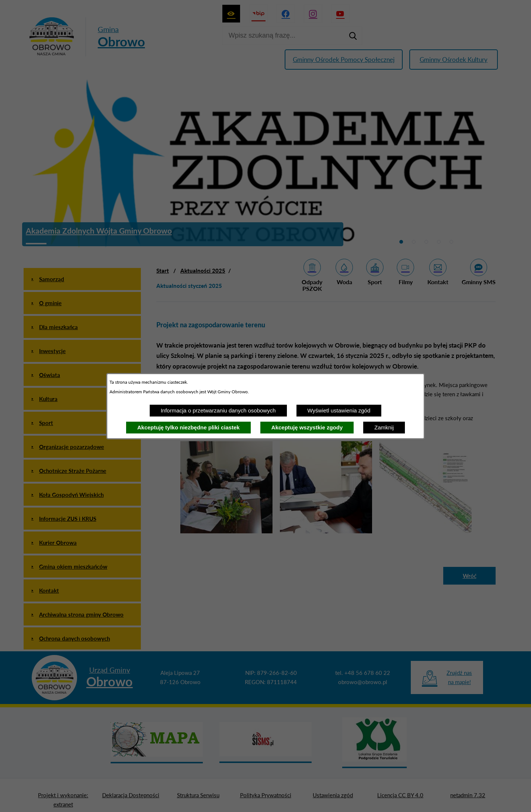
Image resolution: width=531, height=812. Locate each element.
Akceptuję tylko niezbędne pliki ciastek (188, 427)
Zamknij (384, 427)
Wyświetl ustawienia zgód (339, 410)
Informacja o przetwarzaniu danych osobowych (218, 410)
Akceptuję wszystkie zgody (307, 427)
